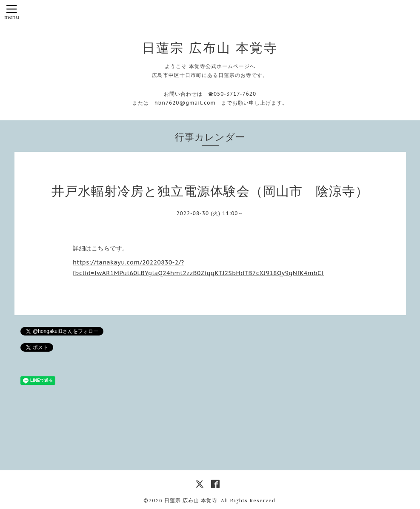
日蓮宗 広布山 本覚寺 (210, 48)
